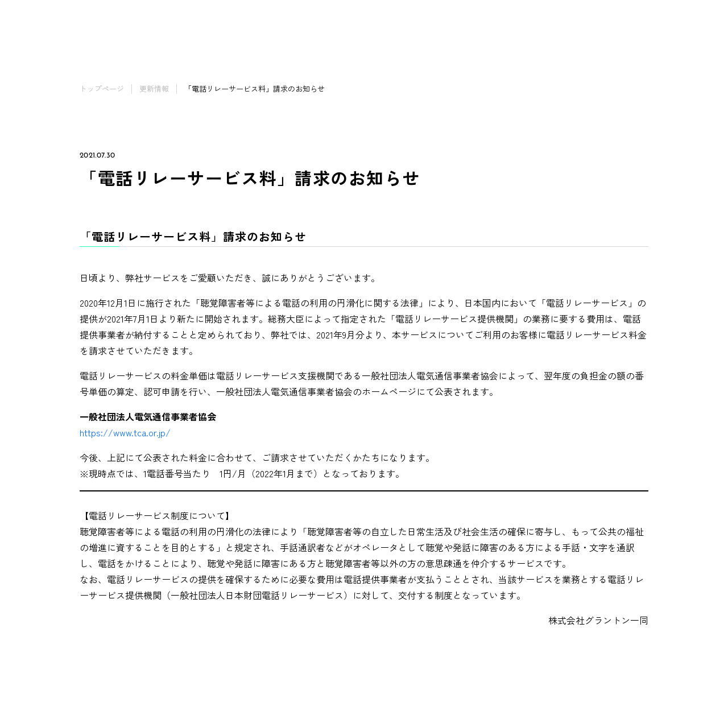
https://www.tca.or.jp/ (125, 432)
